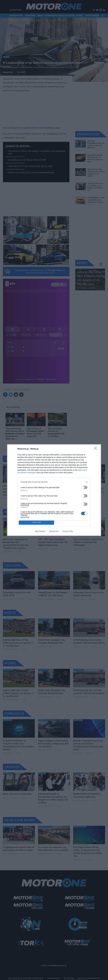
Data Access (54, 531)
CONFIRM (36, 523)
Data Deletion (40, 531)
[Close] (96, 449)
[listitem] (54, 482)
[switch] (84, 487)
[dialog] (54, 490)
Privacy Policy (68, 531)
